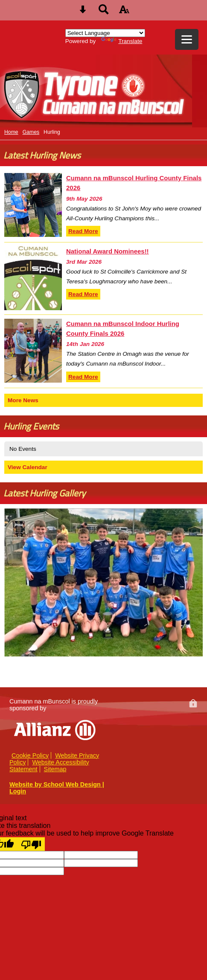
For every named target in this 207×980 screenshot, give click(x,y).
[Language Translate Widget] (105, 33)
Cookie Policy (30, 755)
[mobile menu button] (187, 39)
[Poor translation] (31, 844)
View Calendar (28, 467)
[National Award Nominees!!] (33, 278)
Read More (83, 231)
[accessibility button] (124, 12)
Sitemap (55, 769)
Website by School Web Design (55, 784)
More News (23, 400)
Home (11, 132)
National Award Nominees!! (108, 251)
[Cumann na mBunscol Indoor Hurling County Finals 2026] (33, 351)
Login (18, 791)
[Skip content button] (83, 12)
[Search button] (104, 12)
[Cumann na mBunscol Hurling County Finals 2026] (33, 205)
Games (31, 132)
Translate (122, 41)
